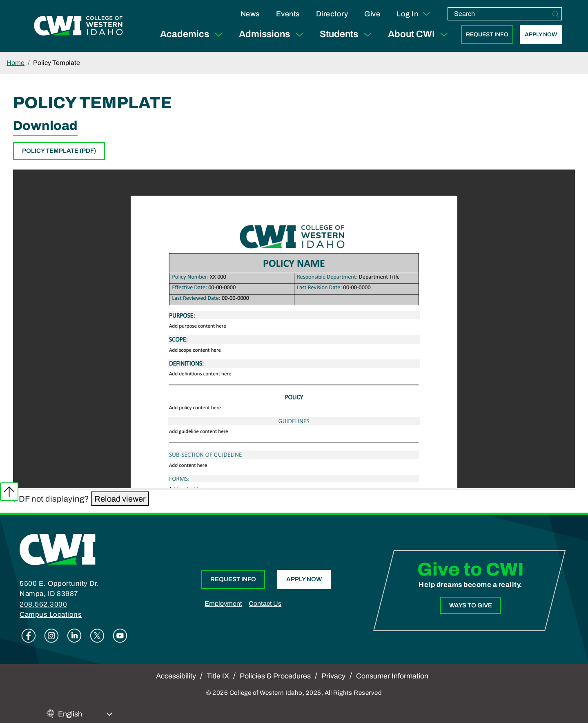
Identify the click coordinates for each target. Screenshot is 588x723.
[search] (499, 14)
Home (16, 63)
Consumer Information (392, 676)
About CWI (420, 35)
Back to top (9, 492)
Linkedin (74, 636)
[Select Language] (85, 714)
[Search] (556, 14)
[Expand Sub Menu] (218, 35)
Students (347, 35)
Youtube (120, 636)
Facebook (29, 636)
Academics (193, 35)
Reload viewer (120, 499)
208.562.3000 (43, 604)
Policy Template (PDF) (59, 151)
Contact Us (265, 604)
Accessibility (176, 676)
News (250, 14)
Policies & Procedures (275, 676)
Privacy (333, 676)
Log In (414, 14)
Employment (223, 604)
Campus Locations (51, 615)
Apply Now (541, 35)
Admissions (273, 35)
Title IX (218, 676)
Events (288, 14)
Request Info (487, 35)
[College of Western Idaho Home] (78, 26)
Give (372, 14)
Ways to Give (470, 605)
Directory (332, 14)
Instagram (51, 636)
